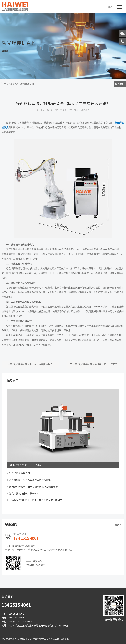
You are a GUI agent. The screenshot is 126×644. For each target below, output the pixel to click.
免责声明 (55, 639)
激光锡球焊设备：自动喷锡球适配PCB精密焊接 (33, 487)
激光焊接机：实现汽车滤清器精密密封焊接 (31, 480)
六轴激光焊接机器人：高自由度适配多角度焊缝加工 (36, 500)
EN (111, 7)
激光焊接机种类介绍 (20, 473)
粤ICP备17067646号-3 (40, 639)
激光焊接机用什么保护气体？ (24, 494)
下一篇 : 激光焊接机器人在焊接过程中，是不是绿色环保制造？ (97, 364)
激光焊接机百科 (27, 84)
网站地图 (65, 639)
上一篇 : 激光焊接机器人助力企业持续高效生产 (29, 364)
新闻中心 (14, 84)
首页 (4, 84)
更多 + (118, 525)
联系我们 (120, 84)
